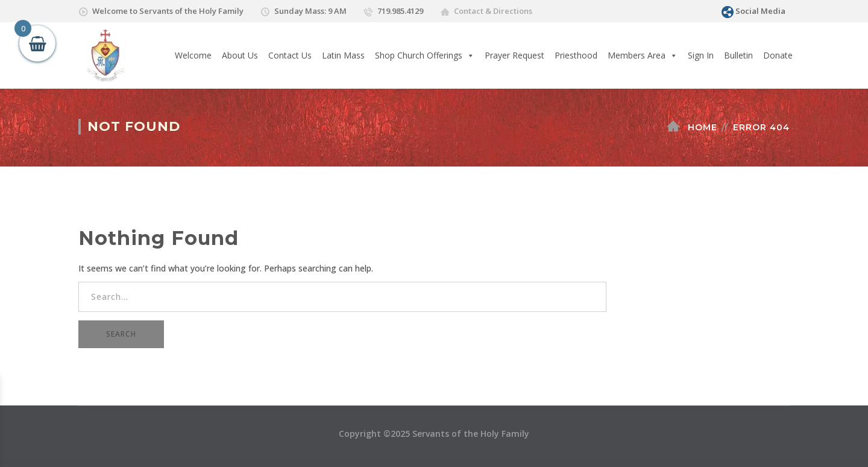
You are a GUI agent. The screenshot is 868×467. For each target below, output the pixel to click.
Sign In (701, 55)
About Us (240, 55)
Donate (778, 55)
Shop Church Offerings (425, 56)
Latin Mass (343, 55)
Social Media (760, 11)
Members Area (643, 56)
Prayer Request (514, 55)
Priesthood (576, 55)
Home (703, 127)
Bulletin (738, 55)
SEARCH (121, 334)
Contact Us (290, 55)
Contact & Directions (493, 11)
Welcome (193, 55)
